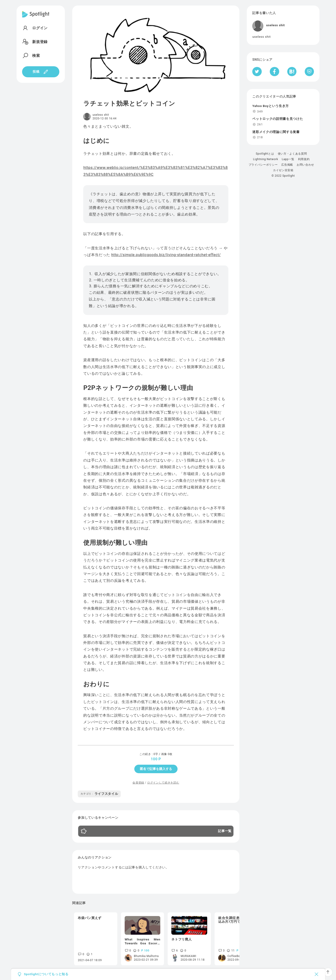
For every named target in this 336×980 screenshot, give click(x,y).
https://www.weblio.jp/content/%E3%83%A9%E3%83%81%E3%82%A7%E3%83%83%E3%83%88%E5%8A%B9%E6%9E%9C (155, 171)
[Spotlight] (36, 18)
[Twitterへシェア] (257, 72)
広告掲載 (287, 165)
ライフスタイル (99, 794)
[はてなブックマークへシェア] (292, 72)
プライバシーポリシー (263, 165)
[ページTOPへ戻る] (328, 972)
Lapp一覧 (288, 159)
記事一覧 (225, 831)
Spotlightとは (265, 154)
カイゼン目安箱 (283, 170)
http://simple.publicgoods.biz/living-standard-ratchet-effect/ (166, 255)
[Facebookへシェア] (274, 72)
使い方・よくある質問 (292, 154)
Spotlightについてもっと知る (46, 974)
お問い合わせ (305, 165)
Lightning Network (266, 159)
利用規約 (304, 159)
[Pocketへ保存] (309, 72)
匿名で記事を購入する (156, 769)
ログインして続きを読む (163, 783)
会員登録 (138, 783)
